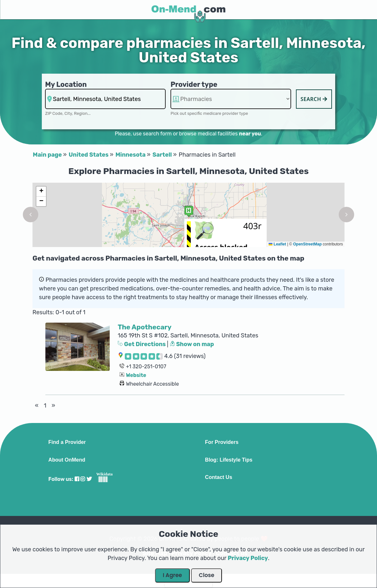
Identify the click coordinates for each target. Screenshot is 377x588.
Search (314, 99)
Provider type (194, 84)
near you (250, 134)
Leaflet (277, 244)
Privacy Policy (248, 558)
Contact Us (218, 477)
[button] (31, 215)
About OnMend (67, 460)
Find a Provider (67, 442)
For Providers (222, 442)
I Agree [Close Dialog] (172, 575)
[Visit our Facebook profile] (77, 479)
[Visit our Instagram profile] (83, 479)
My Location (66, 84)
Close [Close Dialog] (207, 575)
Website (136, 375)
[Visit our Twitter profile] (89, 479)
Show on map (192, 344)
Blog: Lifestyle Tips (229, 460)
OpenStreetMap (307, 244)
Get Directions (142, 344)
